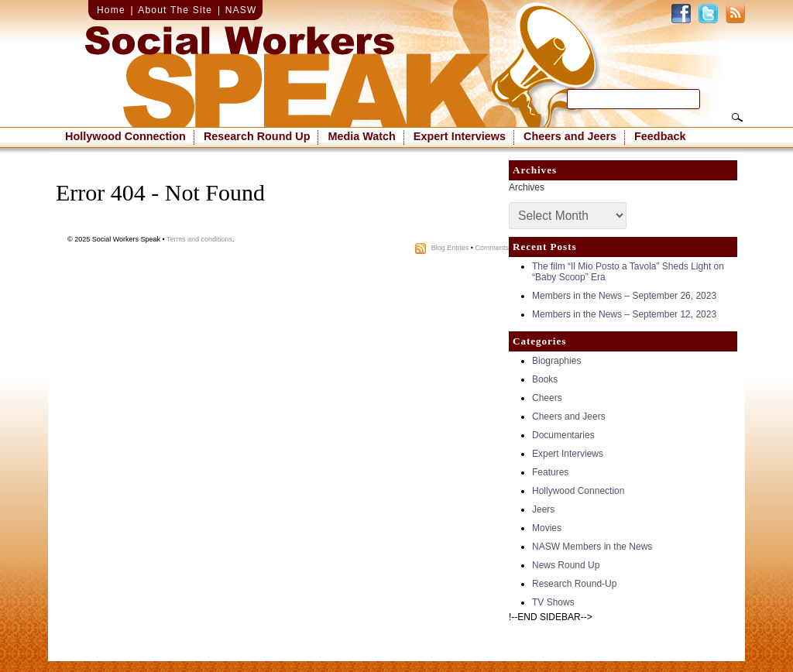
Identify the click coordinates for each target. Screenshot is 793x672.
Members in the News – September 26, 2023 (624, 296)
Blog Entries (450, 248)
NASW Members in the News (592, 547)
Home (111, 10)
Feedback (660, 136)
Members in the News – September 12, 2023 (624, 314)
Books (545, 379)
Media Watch (361, 136)
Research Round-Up (574, 584)
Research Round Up (257, 136)
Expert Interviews (460, 136)
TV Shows (553, 602)
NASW (241, 10)
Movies (547, 528)
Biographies (556, 361)
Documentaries (563, 435)
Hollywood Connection (125, 136)
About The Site (175, 10)
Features (550, 472)
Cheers (547, 398)
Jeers (543, 509)
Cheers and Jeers (570, 136)
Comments (492, 248)
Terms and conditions (199, 239)
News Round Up (566, 565)
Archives (527, 187)
